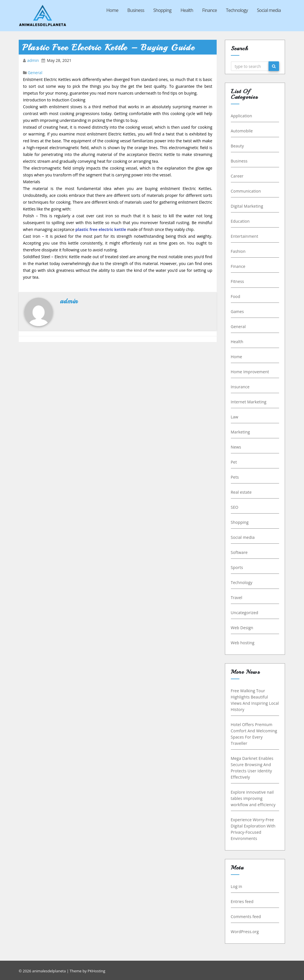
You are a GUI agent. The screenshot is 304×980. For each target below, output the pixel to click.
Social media (269, 10)
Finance (210, 10)
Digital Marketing (248, 206)
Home (112, 10)
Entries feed (243, 901)
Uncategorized (245, 613)
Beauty (238, 146)
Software (240, 552)
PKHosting (96, 971)
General (35, 73)
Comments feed (247, 917)
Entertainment (245, 236)
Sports (237, 567)
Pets (236, 477)
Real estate (242, 492)
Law (235, 417)
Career (238, 176)
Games (238, 311)
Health (187, 10)
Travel (237, 598)
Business (136, 10)
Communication (247, 191)
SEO (235, 507)
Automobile (242, 131)
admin (34, 60)
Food (236, 296)
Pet (235, 462)
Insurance (241, 387)
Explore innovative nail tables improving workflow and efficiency (254, 798)
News (237, 447)
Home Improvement (251, 372)
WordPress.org (245, 932)
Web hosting (243, 643)
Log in (237, 886)
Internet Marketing (249, 402)
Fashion (239, 251)
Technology (237, 10)
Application (242, 116)
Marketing (241, 432)
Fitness (238, 281)
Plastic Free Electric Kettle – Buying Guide (108, 47)
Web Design (243, 628)
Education (241, 221)
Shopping (162, 10)
